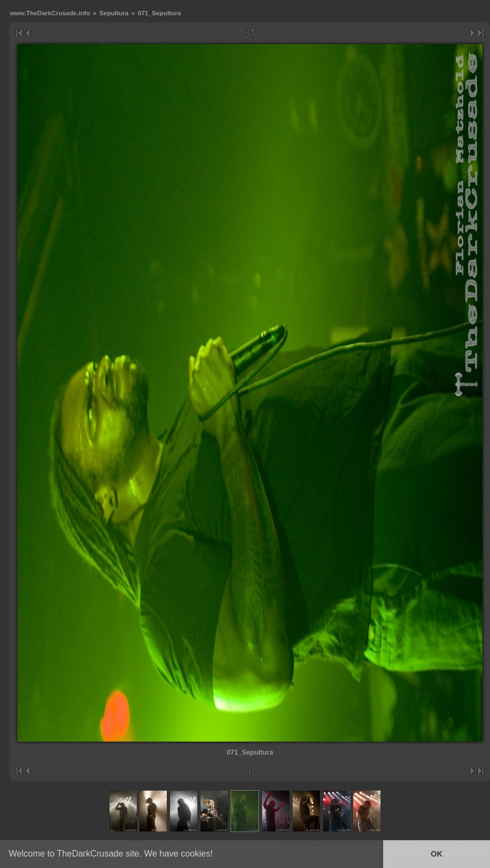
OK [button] (437, 854)
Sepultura (114, 13)
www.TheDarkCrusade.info (50, 13)
